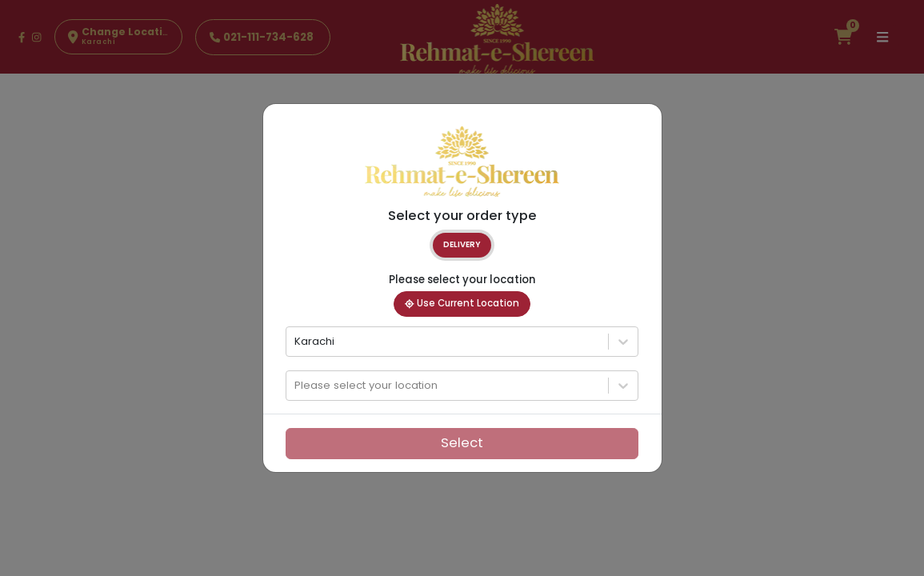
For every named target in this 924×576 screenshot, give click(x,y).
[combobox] (296, 342)
